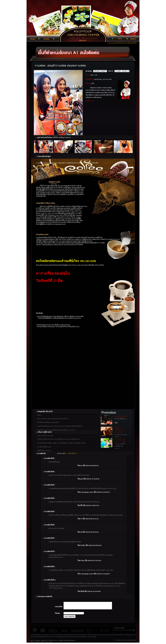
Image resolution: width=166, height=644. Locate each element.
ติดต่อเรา (73, 642)
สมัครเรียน (67, 642)
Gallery (56, 642)
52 (74, 453)
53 (76, 453)
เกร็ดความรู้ (44, 642)
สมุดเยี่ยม (61, 642)
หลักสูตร (38, 642)
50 (71, 453)
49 (69, 453)
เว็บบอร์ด (51, 642)
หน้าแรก (32, 642)
